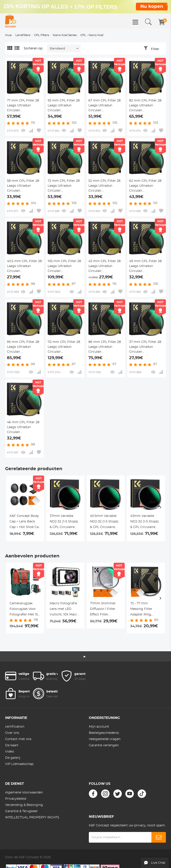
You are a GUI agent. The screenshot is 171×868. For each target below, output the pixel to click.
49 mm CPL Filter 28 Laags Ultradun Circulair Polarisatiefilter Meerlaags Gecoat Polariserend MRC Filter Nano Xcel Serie (146, 267)
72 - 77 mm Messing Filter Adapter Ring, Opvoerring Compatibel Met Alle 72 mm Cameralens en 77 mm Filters (144, 610)
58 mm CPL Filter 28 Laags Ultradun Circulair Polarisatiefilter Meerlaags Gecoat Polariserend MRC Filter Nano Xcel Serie (24, 186)
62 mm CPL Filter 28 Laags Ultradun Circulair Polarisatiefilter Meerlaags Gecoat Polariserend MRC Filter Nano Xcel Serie (146, 186)
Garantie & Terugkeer (21, 811)
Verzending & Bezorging (24, 805)
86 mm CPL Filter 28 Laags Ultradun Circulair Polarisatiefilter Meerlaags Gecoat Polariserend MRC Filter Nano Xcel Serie (105, 347)
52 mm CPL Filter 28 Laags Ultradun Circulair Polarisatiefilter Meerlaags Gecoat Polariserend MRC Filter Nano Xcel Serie (105, 186)
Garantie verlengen (104, 745)
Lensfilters (23, 35)
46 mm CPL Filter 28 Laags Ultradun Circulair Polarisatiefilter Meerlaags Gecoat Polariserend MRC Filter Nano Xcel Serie (24, 428)
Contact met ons (18, 739)
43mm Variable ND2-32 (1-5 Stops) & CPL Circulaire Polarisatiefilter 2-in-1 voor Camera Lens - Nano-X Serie (145, 522)
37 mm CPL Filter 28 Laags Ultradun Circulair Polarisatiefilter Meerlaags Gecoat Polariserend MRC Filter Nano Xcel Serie (146, 347)
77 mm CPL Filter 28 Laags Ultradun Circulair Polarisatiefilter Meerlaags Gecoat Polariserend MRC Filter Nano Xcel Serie (24, 106)
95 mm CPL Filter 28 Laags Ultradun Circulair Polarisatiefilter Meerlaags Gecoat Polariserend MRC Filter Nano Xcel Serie (24, 347)
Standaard (57, 49)
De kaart (12, 745)
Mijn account (99, 727)
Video (10, 752)
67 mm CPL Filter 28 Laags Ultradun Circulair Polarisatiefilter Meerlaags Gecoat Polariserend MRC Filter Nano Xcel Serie (105, 106)
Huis (8, 35)
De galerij (13, 758)
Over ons (12, 733)
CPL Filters (42, 35)
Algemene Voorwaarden (24, 793)
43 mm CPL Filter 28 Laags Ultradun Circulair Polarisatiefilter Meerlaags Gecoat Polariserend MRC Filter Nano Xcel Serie (105, 267)
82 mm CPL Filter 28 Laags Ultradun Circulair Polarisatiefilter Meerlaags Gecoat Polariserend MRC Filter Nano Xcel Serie (146, 106)
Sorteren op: (33, 49)
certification (15, 727)
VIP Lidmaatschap (19, 764)
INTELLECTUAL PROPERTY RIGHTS (32, 817)
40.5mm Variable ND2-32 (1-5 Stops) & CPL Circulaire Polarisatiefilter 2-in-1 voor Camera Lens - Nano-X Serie (105, 522)
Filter (155, 49)
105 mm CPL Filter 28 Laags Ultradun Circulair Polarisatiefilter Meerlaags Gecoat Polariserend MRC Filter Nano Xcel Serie (64, 267)
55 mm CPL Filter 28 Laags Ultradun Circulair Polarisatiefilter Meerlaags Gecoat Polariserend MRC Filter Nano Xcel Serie (64, 106)
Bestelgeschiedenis (104, 733)
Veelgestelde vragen (105, 739)
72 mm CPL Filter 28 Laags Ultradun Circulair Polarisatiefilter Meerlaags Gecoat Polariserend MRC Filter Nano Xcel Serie (64, 186)
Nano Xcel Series (65, 35)
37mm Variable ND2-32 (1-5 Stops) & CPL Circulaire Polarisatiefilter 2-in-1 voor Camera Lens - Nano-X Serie (65, 522)
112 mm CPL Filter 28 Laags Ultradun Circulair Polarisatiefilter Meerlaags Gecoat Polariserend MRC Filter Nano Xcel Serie (64, 347)
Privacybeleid (16, 799)
